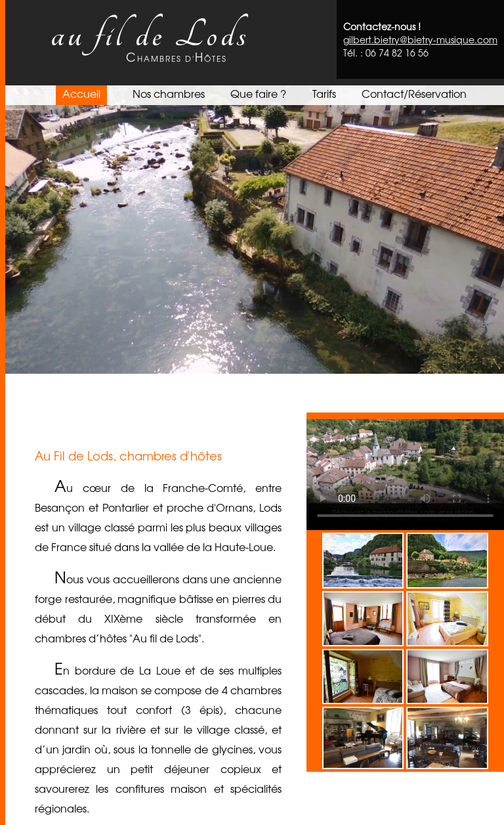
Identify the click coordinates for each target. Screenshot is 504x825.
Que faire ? (258, 93)
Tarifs (324, 93)
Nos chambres (169, 93)
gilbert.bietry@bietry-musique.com (420, 39)
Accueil (81, 93)
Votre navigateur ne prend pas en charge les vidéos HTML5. (252, 230)
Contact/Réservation (414, 93)
